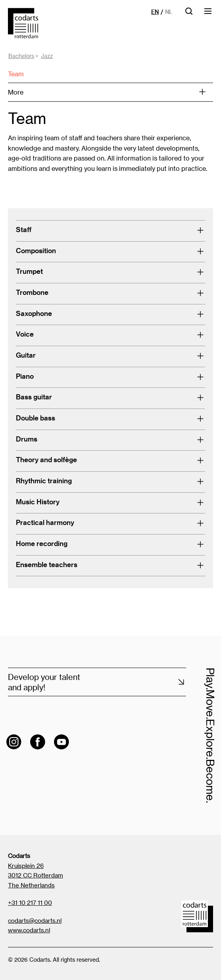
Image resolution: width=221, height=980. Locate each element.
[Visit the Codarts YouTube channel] (61, 742)
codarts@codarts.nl (35, 920)
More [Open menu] (107, 92)
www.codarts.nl (29, 930)
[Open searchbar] (189, 14)
